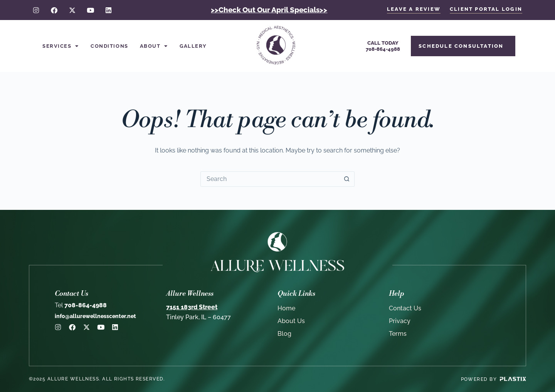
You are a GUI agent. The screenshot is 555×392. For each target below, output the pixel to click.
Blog (284, 334)
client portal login (486, 9)
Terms (398, 334)
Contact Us (405, 308)
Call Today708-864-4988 (383, 46)
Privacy (400, 321)
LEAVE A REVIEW (414, 9)
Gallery (193, 46)
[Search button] (347, 179)
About (154, 46)
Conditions (109, 46)
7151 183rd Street (192, 307)
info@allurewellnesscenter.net (95, 316)
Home (286, 308)
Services (61, 46)
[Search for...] (270, 179)
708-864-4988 (81, 305)
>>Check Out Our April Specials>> (269, 10)
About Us (291, 321)
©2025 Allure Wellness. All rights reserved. (97, 379)
